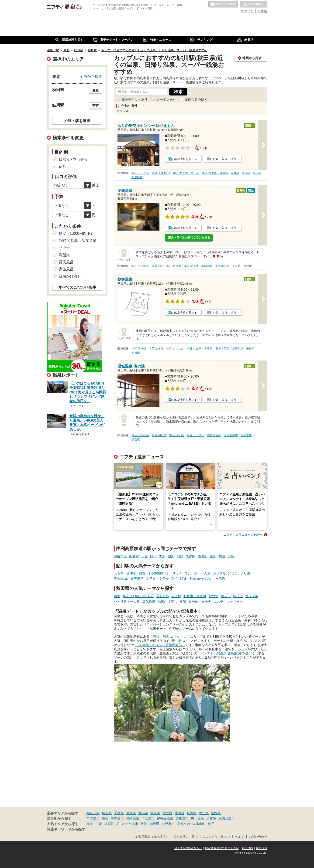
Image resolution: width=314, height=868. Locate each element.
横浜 (90, 824)
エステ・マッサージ (228, 602)
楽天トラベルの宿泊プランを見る (189, 238)
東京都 (155, 813)
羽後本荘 (120, 556)
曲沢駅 (246, 173)
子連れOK (121, 579)
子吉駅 (236, 266)
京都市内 (183, 824)
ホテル (226, 596)
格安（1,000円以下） (154, 573)
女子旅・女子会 (157, 579)
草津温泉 (93, 818)
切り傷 (245, 573)
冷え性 (233, 573)
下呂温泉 (148, 818)
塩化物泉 (149, 602)
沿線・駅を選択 (77, 121)
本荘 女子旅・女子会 (186, 173)
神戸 (211, 824)
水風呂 (220, 579)
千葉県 (119, 813)
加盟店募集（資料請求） (152, 837)
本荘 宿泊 (158, 266)
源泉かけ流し (167, 602)
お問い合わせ (258, 837)
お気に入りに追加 (224, 159)
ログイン (247, 11)
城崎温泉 (133, 818)
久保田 (190, 556)
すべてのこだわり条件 (77, 287)
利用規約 (247, 848)
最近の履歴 (254, 4)
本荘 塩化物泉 (140, 266)
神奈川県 (93, 813)
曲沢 (171, 556)
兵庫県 (131, 813)
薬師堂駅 (207, 266)
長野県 (192, 813)
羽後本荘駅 (222, 266)
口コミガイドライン (216, 837)
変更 (96, 90)
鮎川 (153, 556)
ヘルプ (240, 837)
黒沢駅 (257, 173)
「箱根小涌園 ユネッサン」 (170, 637)
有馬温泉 (117, 818)
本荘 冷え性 (191, 266)
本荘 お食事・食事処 (215, 173)
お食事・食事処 (125, 573)
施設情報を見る (184, 159)
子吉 (145, 556)
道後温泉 (182, 818)
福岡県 (216, 813)
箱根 (105, 818)
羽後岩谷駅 (231, 435)
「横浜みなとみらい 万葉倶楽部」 (160, 645)
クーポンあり (166, 99)
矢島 (231, 556)
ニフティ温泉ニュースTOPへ (243, 535)
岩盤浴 (64, 255)
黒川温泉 (197, 818)
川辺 (222, 556)
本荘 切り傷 (174, 266)
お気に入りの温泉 (223, 4)
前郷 (180, 556)
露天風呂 (137, 579)
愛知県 (204, 813)
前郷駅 (235, 173)
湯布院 (211, 818)
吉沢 (213, 556)
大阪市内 (168, 824)
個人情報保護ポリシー (188, 848)
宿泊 (174, 579)
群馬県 (143, 813)
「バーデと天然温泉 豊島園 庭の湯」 (224, 653)
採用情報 (262, 848)
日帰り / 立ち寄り (73, 159)
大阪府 (167, 813)
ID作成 (262, 11)
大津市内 (199, 824)
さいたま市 (130, 824)
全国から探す (91, 76)
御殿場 (154, 824)
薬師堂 (134, 556)
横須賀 (109, 824)
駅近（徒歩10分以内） (197, 579)
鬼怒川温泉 (227, 818)
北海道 (179, 813)
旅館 (183, 602)
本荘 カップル (140, 173)
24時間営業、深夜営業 (78, 241)
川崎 (99, 824)
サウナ (177, 573)
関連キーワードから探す (66, 829)
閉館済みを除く (196, 99)
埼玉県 (107, 813)
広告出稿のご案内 (186, 837)
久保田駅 (137, 177)
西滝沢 (203, 556)
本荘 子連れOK (161, 173)
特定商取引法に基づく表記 (222, 848)
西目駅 (248, 266)
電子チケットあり (135, 99)
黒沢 (162, 556)
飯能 (144, 824)
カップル (219, 573)
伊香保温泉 (165, 818)
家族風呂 (66, 269)
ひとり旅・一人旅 (197, 573)
